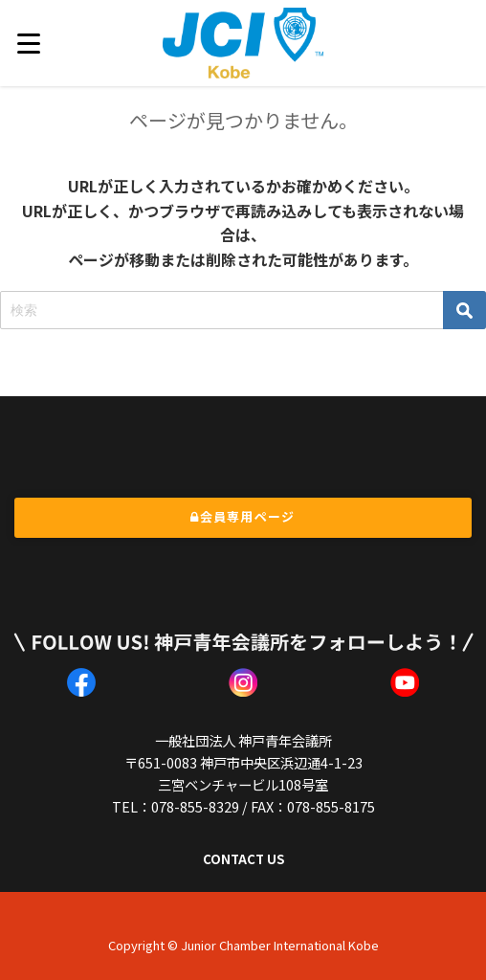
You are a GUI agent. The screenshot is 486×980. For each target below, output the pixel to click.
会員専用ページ (243, 516)
